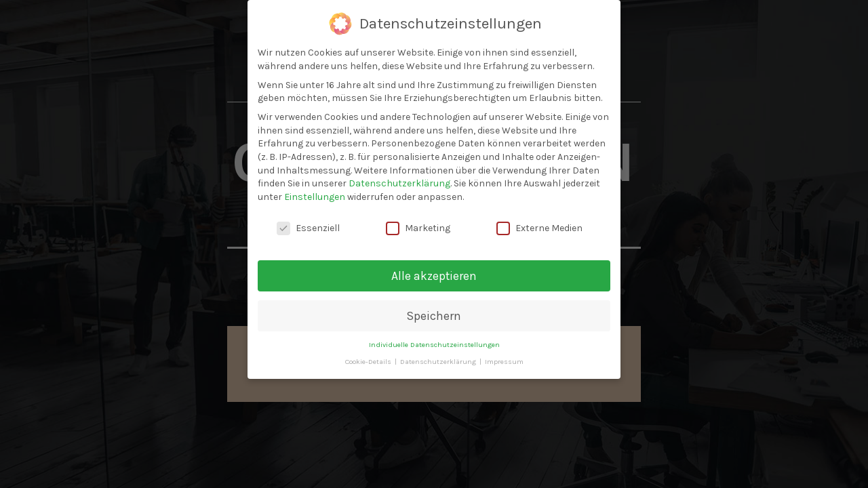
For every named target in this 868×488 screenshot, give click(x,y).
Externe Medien (539, 228)
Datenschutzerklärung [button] (439, 362)
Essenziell (308, 228)
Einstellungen (315, 197)
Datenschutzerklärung (399, 183)
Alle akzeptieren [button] (434, 276)
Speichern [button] (434, 316)
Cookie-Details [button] (369, 362)
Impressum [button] (504, 362)
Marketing (418, 228)
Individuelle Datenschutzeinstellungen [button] (434, 345)
